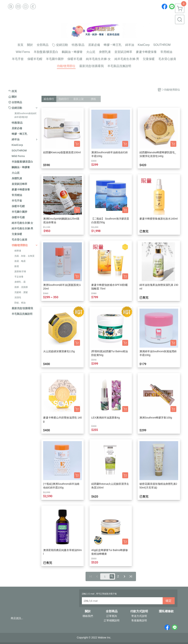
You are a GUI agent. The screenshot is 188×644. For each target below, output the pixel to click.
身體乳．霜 (20, 282)
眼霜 (17, 266)
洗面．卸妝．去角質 (24, 256)
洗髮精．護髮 (21, 292)
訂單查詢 (112, 616)
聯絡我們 (88, 616)
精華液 (18, 251)
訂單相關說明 (112, 620)
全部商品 (112, 611)
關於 (88, 611)
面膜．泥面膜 (21, 287)
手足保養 (19, 277)
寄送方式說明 (139, 616)
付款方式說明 (139, 611)
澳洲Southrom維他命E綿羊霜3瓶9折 (26, 115)
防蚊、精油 (20, 303)
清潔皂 (18, 298)
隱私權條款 (166, 611)
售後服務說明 (139, 620)
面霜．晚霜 (20, 261)
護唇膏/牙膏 (20, 272)
